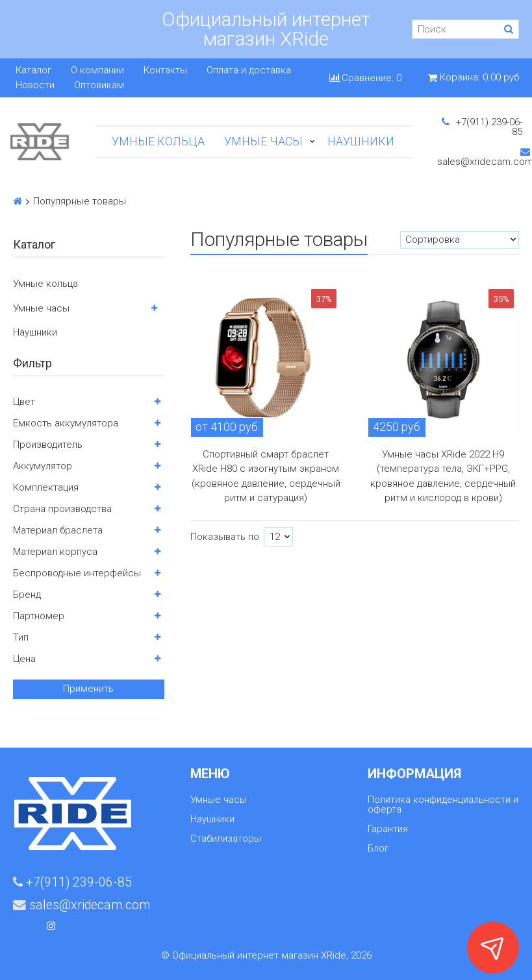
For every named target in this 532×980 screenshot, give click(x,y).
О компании (97, 70)
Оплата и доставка (249, 70)
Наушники (361, 141)
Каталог (33, 70)
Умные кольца (158, 141)
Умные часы (263, 141)
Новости (35, 85)
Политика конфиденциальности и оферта (443, 804)
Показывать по (225, 537)
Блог (378, 848)
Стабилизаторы (226, 839)
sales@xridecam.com (82, 905)
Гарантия (388, 829)
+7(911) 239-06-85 (482, 127)
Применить (88, 689)
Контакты (165, 70)
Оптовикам (99, 85)
